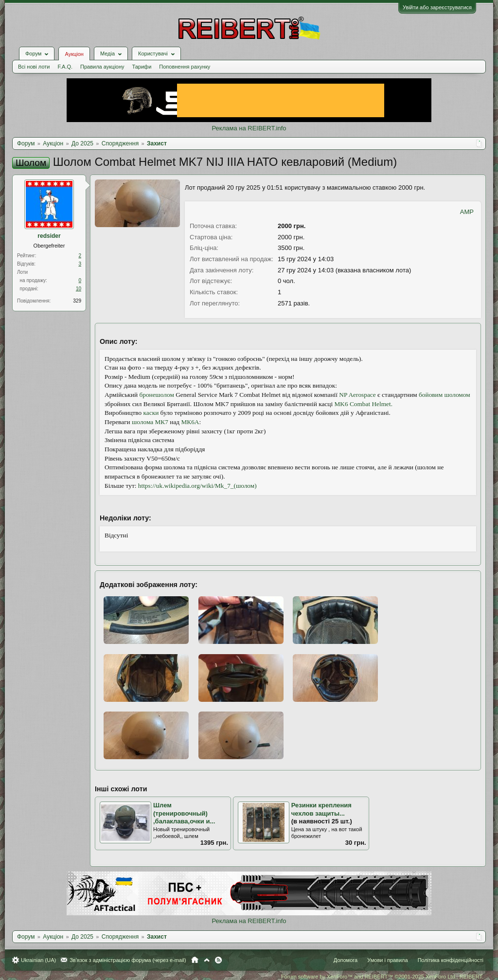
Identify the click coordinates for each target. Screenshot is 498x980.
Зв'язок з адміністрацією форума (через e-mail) (128, 960)
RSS (218, 960)
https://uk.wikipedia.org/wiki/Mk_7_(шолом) (197, 486)
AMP (467, 212)
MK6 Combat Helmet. (363, 404)
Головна (195, 960)
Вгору (207, 960)
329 (77, 301)
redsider (49, 236)
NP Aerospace (357, 395)
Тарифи (142, 67)
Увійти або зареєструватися (437, 7)
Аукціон (74, 54)
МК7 (162, 422)
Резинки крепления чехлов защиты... (321, 809)
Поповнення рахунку (185, 67)
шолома (142, 422)
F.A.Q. (65, 67)
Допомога (346, 960)
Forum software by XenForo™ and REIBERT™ (382, 977)
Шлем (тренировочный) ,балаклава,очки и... (184, 813)
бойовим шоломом (445, 395)
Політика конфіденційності (451, 960)
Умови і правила (387, 960)
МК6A (190, 422)
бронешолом (156, 395)
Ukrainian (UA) (38, 960)
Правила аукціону (102, 67)
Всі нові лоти (34, 67)
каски (151, 413)
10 (79, 289)
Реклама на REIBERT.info (249, 128)
